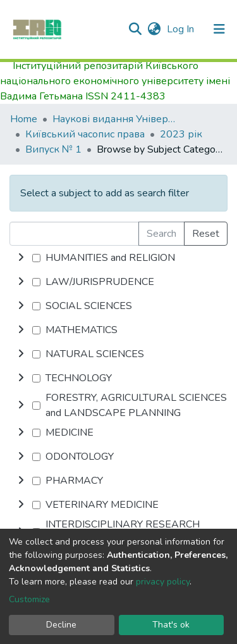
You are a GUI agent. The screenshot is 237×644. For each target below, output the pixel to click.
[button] (154, 29)
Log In (182, 29)
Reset (206, 234)
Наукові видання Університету (116, 119)
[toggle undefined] (21, 258)
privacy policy (163, 582)
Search (161, 234)
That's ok (171, 625)
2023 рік (181, 134)
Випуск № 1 (53, 149)
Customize (29, 599)
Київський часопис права (85, 134)
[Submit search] (135, 29)
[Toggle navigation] (219, 29)
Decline (61, 625)
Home (24, 119)
